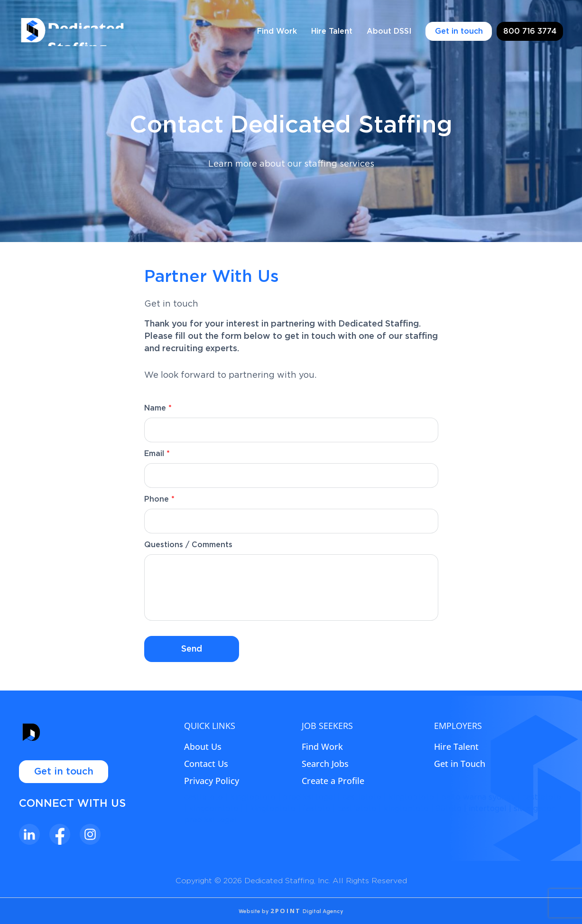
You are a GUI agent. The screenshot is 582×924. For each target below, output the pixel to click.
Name (158, 408)
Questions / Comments (188, 545)
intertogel (488, 809)
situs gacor (534, 809)
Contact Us (206, 764)
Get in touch (459, 31)
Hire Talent (332, 31)
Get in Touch (460, 764)
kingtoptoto (253, 797)
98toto (449, 809)
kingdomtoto (213, 809)
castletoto (203, 797)
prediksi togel (309, 797)
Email (157, 454)
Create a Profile (333, 781)
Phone (159, 499)
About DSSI (389, 31)
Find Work (277, 31)
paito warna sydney (478, 797)
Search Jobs (325, 764)
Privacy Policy (212, 781)
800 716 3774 (530, 31)
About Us (203, 747)
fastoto (316, 809)
